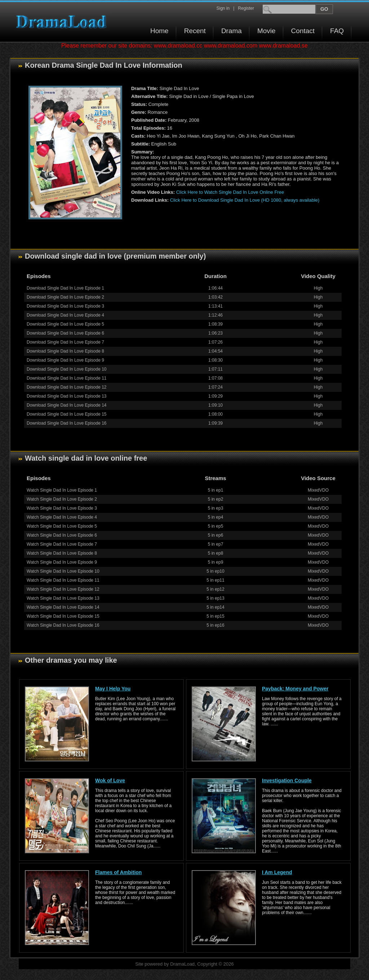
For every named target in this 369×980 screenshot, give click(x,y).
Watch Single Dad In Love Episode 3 (62, 508)
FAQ (337, 31)
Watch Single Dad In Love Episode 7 (62, 544)
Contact (303, 31)
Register (246, 8)
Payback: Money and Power (295, 689)
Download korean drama (63, 22)
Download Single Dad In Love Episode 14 (66, 405)
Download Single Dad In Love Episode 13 (66, 396)
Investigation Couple (287, 780)
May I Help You (113, 689)
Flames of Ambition (118, 872)
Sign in (223, 8)
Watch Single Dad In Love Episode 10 (63, 571)
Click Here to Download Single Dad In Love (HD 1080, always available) (245, 200)
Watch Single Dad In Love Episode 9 (62, 562)
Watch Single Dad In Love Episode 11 (63, 580)
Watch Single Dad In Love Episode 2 (62, 499)
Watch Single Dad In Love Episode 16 (63, 625)
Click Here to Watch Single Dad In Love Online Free (230, 192)
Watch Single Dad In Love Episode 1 (62, 490)
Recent (195, 31)
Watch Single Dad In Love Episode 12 (63, 589)
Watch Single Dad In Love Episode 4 (62, 517)
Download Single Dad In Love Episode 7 (65, 342)
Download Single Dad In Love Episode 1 (65, 288)
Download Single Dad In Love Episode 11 (66, 378)
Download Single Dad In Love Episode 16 (66, 423)
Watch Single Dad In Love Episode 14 (63, 607)
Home (159, 31)
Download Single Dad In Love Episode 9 (65, 360)
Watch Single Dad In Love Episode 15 (63, 616)
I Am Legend (277, 872)
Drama (232, 31)
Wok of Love (110, 780)
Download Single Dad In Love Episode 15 (66, 414)
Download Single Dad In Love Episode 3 (65, 306)
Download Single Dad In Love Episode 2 (65, 297)
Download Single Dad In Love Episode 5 (65, 324)
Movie (266, 31)
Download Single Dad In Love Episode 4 (65, 315)
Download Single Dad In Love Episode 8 (65, 351)
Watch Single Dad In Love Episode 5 (62, 526)
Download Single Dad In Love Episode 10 (66, 369)
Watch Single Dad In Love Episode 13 (63, 598)
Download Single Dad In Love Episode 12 (66, 387)
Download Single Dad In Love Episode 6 (65, 333)
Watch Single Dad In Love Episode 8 (62, 553)
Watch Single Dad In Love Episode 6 (62, 535)
